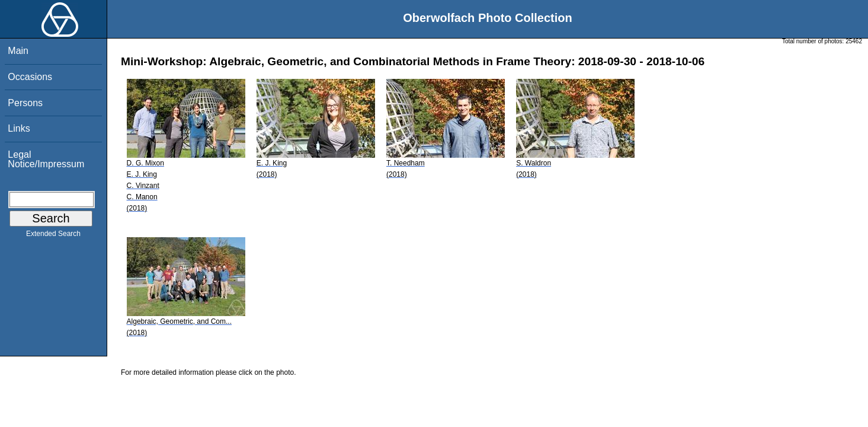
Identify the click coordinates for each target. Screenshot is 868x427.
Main (18, 51)
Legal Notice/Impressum (46, 159)
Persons (25, 103)
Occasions (30, 77)
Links (19, 128)
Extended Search (53, 236)
